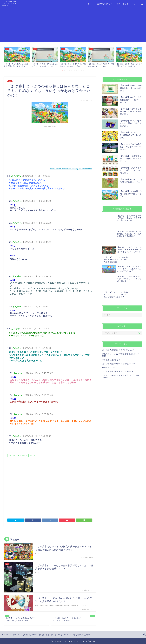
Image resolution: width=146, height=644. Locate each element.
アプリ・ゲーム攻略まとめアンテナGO (118, 352)
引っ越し (33, 456)
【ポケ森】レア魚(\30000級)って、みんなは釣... (131, 135)
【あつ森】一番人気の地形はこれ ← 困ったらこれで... (131, 88)
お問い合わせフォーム (126, 4)
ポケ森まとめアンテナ (111, 340)
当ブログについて (105, 4)
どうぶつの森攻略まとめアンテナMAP (118, 330)
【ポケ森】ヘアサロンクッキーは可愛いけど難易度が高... (131, 111)
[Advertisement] (73, 25)
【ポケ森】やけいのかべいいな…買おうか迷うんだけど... (131, 123)
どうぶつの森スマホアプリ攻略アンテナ (119, 344)
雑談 (10, 81)
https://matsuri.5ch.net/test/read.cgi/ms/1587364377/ (71, 169)
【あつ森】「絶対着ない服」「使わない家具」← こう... (131, 158)
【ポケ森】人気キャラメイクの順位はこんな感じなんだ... (131, 170)
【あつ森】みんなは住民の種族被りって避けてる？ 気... (131, 100)
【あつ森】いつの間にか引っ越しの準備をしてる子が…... (131, 194)
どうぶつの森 (23, 456)
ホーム (91, 4)
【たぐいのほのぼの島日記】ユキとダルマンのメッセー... (131, 147)
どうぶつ (12, 456)
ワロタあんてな (109, 348)
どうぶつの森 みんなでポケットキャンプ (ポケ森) (11, 3)
